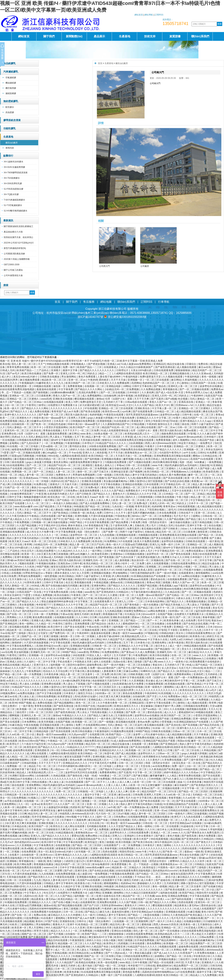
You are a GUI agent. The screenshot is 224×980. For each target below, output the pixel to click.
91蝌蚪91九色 (148, 671)
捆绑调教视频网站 (20, 760)
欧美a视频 (27, 848)
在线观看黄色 (186, 573)
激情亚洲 (203, 532)
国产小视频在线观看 (140, 462)
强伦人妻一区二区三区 (24, 364)
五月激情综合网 (124, 715)
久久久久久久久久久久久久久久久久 (131, 858)
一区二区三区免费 (89, 430)
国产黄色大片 (204, 842)
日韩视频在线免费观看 (83, 421)
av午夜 (112, 807)
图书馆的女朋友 (78, 446)
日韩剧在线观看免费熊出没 (186, 563)
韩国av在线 (184, 741)
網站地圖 (106, 302)
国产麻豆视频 (66, 516)
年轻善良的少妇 (202, 956)
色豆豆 (69, 582)
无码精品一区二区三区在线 (29, 608)
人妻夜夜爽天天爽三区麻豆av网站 (120, 671)
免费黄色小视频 (185, 738)
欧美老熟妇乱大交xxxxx (176, 459)
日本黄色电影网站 (155, 601)
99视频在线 (28, 598)
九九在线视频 (107, 535)
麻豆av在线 (205, 367)
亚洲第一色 (97, 848)
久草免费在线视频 (172, 760)
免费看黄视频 (75, 386)
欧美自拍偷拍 (62, 595)
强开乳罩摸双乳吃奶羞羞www (142, 415)
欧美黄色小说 (122, 548)
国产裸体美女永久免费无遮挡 (203, 833)
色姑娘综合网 (105, 706)
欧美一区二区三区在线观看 (46, 367)
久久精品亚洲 (80, 858)
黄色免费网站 (39, 639)
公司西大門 (105, 266)
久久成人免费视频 (145, 652)
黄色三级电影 (135, 662)
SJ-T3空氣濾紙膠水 (13, 205)
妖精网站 (55, 937)
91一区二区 (174, 576)
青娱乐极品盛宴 (143, 953)
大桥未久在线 (183, 598)
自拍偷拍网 (111, 396)
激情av (100, 399)
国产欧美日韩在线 (143, 842)
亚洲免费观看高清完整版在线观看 (173, 456)
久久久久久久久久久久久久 (38, 658)
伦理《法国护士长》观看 (119, 399)
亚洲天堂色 (81, 871)
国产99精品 (91, 750)
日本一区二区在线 (73, 912)
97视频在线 (152, 633)
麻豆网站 (176, 380)
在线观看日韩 (97, 734)
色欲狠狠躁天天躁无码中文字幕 (110, 681)
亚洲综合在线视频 (122, 931)
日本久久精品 (175, 921)
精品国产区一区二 (34, 468)
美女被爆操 (147, 706)
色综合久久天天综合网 (56, 671)
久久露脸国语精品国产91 (116, 424)
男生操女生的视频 (190, 855)
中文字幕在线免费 (125, 418)
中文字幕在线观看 (61, 643)
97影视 (192, 434)
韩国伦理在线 (127, 852)
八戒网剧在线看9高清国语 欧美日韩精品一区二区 (141, 373)
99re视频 (114, 449)
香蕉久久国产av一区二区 (67, 396)
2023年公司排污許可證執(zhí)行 (19, 243)
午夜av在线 (67, 614)
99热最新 (79, 506)
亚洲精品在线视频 (133, 484)
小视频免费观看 (146, 658)
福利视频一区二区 (84, 896)
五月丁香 (79, 437)
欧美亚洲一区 (20, 928)
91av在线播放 (87, 478)
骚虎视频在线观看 (197, 709)
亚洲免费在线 (9, 434)
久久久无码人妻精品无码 (35, 437)
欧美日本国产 (142, 839)
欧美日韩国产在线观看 (13, 503)
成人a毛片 (137, 468)
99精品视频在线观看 (58, 364)
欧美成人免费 (95, 513)
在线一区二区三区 (204, 415)
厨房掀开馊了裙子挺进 (24, 769)
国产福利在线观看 (17, 890)
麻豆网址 (74, 434)
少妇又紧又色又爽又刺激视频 (53, 554)
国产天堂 (152, 696)
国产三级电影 (19, 633)
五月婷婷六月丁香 (113, 402)
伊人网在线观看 (121, 576)
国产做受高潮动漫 (165, 367)
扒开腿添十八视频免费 (74, 820)
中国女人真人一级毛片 (100, 655)
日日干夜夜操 (34, 829)
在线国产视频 (165, 614)
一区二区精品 (61, 535)
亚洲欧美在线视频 (63, 399)
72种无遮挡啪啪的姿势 (142, 573)
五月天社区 (179, 538)
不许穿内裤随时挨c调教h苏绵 (74, 766)
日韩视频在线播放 (135, 554)
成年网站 (88, 620)
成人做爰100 (84, 874)
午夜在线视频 (31, 725)
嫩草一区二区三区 (198, 475)
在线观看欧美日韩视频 (70, 719)
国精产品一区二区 (32, 636)
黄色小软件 (122, 563)
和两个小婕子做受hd (203, 424)
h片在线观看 (126, 541)
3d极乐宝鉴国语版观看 (77, 510)
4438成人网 (38, 586)
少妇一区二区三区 (15, 405)
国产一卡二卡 (155, 620)
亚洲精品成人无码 (29, 738)
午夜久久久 (75, 798)
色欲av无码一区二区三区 (121, 519)
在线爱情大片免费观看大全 (63, 405)
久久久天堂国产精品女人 (122, 826)
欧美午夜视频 (126, 396)
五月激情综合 (205, 924)
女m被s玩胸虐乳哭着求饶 (77, 681)
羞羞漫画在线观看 (47, 389)
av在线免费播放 (162, 766)
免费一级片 (69, 367)
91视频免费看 (102, 931)
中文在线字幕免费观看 (97, 522)
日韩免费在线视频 (22, 484)
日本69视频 (155, 779)
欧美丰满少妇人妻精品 (75, 937)
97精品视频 (138, 424)
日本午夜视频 (164, 446)
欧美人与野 (72, 402)
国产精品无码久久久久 (144, 598)
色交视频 (183, 399)
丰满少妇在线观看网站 (13, 465)
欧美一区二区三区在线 (42, 833)
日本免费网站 (29, 722)
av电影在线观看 (32, 500)
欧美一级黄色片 (85, 567)
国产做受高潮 (189, 836)
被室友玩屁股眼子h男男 (42, 649)
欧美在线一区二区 (10, 871)
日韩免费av (72, 491)
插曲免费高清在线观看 (174, 434)
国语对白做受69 (76, 665)
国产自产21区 (92, 905)
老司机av (141, 519)
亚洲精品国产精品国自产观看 (159, 741)
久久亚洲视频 (137, 681)
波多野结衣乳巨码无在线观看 (82, 772)
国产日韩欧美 (84, 494)
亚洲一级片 (168, 617)
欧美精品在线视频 (10, 665)
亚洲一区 (135, 791)
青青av (219, 415)
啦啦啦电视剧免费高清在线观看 (24, 867)
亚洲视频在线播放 (112, 459)
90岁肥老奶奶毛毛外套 (46, 966)
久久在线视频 (177, 709)
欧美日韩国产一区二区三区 (81, 383)
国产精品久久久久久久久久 (155, 918)
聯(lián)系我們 (200, 36)
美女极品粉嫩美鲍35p (116, 481)
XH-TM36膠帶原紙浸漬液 (16, 173)
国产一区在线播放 (170, 931)
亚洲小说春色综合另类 (109, 896)
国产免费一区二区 (136, 712)
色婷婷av (126, 883)
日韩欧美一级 (78, 513)
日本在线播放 (48, 719)
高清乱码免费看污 (89, 392)
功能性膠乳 (10, 129)
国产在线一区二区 (22, 915)
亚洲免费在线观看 (51, 684)
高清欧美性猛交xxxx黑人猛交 (53, 646)
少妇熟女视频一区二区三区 (108, 434)
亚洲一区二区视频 (97, 804)
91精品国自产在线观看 (25, 728)
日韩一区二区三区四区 (41, 712)
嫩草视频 (128, 459)
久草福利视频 (190, 380)
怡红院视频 (167, 807)
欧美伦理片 (47, 804)
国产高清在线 (174, 725)
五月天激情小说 (18, 579)
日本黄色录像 (51, 674)
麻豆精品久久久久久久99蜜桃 (194, 877)
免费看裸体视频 (68, 959)
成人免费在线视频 (40, 411)
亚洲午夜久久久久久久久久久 (21, 415)
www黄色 (90, 592)
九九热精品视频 (113, 611)
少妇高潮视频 (136, 443)
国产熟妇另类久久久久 (109, 589)
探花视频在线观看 (20, 627)
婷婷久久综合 (78, 449)
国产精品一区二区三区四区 (194, 791)
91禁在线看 (55, 690)
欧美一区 (190, 478)
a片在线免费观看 (186, 972)
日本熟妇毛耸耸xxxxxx (59, 468)
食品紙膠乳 (10, 63)
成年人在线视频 (22, 817)
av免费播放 (97, 953)
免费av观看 (190, 430)
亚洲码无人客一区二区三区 (183, 386)
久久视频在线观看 (173, 377)
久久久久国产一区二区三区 (26, 668)
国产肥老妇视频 (97, 364)
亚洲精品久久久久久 (57, 449)
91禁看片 (106, 627)
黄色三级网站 (109, 630)
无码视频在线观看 (97, 826)
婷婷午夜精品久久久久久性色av (182, 772)
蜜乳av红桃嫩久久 (80, 554)
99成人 (190, 665)
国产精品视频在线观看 (70, 905)
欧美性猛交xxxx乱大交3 (120, 405)
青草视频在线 (170, 389)
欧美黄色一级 (188, 924)
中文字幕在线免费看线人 (157, 491)
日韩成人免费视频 (43, 595)
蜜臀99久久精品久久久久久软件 (188, 861)
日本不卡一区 (211, 630)
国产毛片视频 (56, 934)
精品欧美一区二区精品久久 (22, 630)
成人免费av (217, 649)
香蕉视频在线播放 (196, 601)
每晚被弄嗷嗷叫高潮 (35, 497)
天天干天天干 (70, 430)
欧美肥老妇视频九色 (149, 557)
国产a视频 (171, 399)
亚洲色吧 (199, 674)
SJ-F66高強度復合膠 (13, 189)
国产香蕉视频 (107, 557)
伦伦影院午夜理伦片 (171, 453)
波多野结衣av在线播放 (203, 586)
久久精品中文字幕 (71, 886)
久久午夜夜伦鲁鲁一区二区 (113, 703)
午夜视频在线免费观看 (122, 874)
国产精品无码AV (117, 478)
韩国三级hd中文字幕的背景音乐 (61, 440)
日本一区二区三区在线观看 (70, 969)
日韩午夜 (187, 415)
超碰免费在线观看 (23, 750)
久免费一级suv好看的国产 (151, 595)
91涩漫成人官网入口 (111, 836)
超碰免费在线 (95, 665)
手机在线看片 (65, 662)
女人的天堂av (169, 668)
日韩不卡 (48, 950)
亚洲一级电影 (201, 719)
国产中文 (58, 519)
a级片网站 (95, 893)
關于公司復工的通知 (13, 270)
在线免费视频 (127, 848)
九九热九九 (18, 671)
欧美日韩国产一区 (123, 538)
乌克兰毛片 (185, 668)
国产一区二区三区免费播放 (157, 516)
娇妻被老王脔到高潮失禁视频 (93, 709)
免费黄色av (217, 389)
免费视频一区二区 (22, 472)
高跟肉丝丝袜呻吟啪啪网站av (46, 909)
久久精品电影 (215, 747)
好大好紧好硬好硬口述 (92, 405)
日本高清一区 (61, 421)
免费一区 (188, 950)
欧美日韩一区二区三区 (60, 548)
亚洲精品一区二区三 (173, 928)
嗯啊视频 (15, 715)
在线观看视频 (63, 845)
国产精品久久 (73, 481)
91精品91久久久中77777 (81, 747)
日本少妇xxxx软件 (146, 614)
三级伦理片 (21, 712)
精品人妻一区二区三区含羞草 (207, 497)
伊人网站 (96, 639)
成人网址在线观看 (146, 427)
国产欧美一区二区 (173, 852)
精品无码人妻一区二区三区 (43, 814)
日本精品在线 (210, 456)
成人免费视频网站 (92, 396)
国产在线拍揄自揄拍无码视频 (62, 586)
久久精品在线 (173, 592)
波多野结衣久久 (147, 753)
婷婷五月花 (213, 636)
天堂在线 (146, 766)
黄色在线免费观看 (133, 693)
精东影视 (102, 453)
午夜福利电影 (131, 377)
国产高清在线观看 (173, 478)
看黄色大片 (119, 494)
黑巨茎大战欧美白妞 (77, 415)
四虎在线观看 (49, 516)
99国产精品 (76, 522)
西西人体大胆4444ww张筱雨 (161, 443)
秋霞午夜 (110, 753)
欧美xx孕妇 (184, 867)
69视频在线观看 (43, 386)
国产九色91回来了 (32, 443)
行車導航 (164, 302)
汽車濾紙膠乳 (11, 72)
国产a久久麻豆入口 (174, 779)
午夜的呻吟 (198, 396)
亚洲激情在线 (67, 921)
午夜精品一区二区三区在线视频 (65, 741)
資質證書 (175, 36)
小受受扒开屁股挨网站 (56, 427)
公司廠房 (145, 266)
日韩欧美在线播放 (50, 377)
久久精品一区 (38, 548)
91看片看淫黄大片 (202, 959)
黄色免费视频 (47, 728)
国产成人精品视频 (126, 753)
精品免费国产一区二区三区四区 (191, 966)
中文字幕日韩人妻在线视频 (85, 671)
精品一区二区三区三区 (195, 696)
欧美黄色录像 (172, 620)
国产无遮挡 (158, 399)
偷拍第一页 (60, 386)
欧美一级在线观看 (108, 962)
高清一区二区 (46, 896)
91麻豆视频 (194, 912)
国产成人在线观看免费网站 (95, 503)
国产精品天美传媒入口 (173, 605)
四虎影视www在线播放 (169, 589)
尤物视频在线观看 (148, 535)
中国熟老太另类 (40, 510)
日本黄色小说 (143, 643)
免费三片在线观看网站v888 (91, 725)
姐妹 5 (182, 782)
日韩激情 (82, 791)
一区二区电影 (42, 481)
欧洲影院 (88, 465)
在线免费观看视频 (100, 858)
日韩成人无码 (8, 370)
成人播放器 (57, 510)
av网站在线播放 (191, 576)
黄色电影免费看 (132, 972)
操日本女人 (162, 646)
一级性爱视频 (50, 576)
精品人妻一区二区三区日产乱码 (87, 544)
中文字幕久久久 (86, 817)
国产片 (216, 605)
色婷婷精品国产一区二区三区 (159, 383)
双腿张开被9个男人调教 (168, 706)
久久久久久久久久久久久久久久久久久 (31, 535)
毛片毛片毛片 (181, 516)
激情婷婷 (17, 643)
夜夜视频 (199, 690)
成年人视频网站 (182, 440)
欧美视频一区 (216, 655)
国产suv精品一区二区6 (156, 709)
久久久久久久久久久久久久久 (67, 408)
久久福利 (29, 662)
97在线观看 (91, 408)
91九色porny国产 (78, 734)
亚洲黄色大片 (24, 418)
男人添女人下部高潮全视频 (150, 510)
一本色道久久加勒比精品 (65, 503)
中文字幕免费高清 (44, 845)
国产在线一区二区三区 (178, 560)
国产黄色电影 (132, 605)
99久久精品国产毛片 (114, 639)
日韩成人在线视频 (12, 573)
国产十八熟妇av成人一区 (119, 953)
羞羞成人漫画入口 (105, 465)
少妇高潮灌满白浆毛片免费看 (128, 684)
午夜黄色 (76, 595)
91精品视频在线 (65, 833)
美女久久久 (108, 608)
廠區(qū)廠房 (12, 143)
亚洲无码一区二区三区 (17, 430)
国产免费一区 (51, 373)
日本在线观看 (152, 484)
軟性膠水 (10, 107)
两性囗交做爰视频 (197, 814)
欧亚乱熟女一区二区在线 (62, 497)
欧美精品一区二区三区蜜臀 (48, 871)
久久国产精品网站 (134, 567)
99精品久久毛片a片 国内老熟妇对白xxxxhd (24, 611)
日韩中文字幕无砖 (54, 582)
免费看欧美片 (133, 491)
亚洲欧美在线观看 (92, 481)
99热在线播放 (40, 782)
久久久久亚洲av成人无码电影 (207, 373)
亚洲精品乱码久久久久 (88, 608)
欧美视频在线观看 (97, 449)
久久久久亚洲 (78, 928)
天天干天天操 (119, 380)
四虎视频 (123, 943)
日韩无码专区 (90, 557)
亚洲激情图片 (180, 880)
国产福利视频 (92, 459)
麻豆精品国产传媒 (159, 719)
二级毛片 (171, 510)
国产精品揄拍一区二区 (168, 649)
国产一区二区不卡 (96, 782)
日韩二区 (54, 611)
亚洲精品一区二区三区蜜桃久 (23, 399)
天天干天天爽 (142, 399)
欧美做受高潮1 (212, 472)
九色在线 (117, 506)
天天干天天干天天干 (50, 763)
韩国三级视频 (163, 582)
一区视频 (129, 506)
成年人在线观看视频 (158, 563)
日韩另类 (119, 475)
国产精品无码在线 (210, 725)
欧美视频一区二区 (27, 709)
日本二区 (180, 544)
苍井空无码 (204, 620)
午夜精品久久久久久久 (75, 715)
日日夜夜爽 (190, 532)
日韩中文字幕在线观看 (54, 738)
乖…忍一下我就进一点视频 (17, 392)
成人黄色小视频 (165, 738)
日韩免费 (138, 795)
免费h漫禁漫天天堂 (151, 377)
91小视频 (7, 750)
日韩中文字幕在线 (142, 386)
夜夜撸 (195, 481)
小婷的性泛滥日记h (75, 861)
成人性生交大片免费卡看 (41, 532)
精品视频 (175, 839)
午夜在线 (97, 883)
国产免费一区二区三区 (51, 415)
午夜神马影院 (39, 690)
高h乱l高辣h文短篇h (86, 696)
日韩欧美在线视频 (165, 497)
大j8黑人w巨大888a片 (182, 639)
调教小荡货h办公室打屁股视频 (146, 481)
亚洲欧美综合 (143, 408)
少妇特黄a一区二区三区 (181, 611)
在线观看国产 (56, 491)
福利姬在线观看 (169, 893)
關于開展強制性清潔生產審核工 (19, 226)
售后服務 (89, 302)
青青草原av (170, 506)
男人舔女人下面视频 (61, 437)
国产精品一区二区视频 (202, 579)
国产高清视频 (87, 649)
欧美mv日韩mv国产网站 (33, 741)
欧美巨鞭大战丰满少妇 (74, 611)
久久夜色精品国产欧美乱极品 (206, 529)
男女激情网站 (69, 377)
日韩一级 (143, 902)
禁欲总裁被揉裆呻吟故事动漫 (58, 601)
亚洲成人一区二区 (161, 833)
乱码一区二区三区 (184, 842)
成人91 (138, 437)
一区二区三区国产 (122, 776)
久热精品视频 (59, 776)
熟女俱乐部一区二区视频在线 (148, 560)
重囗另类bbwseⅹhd (182, 405)
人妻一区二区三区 (66, 472)
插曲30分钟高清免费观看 (67, 620)
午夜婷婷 (93, 380)
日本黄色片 (70, 693)
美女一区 (5, 798)
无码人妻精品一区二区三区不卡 (24, 427)
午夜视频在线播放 (46, 563)
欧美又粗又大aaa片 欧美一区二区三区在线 (101, 497)
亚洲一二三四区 (40, 760)
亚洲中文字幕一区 (197, 525)
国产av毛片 (14, 373)
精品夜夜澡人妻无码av (44, 899)
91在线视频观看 (75, 782)
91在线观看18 (122, 421)
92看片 (177, 418)
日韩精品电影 (184, 608)
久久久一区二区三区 (38, 503)
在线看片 (15, 855)
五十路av (5, 668)
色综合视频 (208, 487)
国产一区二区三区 (37, 465)
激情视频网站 (203, 573)
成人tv (159, 681)
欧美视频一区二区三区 (85, 722)
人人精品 (172, 776)
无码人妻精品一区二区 (202, 399)
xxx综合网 (218, 573)
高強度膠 (10, 112)
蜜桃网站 (170, 687)
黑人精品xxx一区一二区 (64, 769)
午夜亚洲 (41, 494)
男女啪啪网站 (121, 573)
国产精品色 (160, 386)
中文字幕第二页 (84, 601)
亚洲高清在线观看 (88, 677)
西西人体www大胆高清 (166, 924)
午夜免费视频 (22, 522)
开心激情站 (183, 383)
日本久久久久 (58, 890)
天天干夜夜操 (65, 506)
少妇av (184, 529)
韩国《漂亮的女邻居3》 (156, 522)
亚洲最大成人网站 (41, 620)
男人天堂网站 (36, 928)
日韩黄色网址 (143, 728)
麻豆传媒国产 (182, 785)
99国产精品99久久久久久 (77, 788)
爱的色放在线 (158, 579)
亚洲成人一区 (203, 402)
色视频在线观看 (168, 947)
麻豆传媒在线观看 (119, 468)
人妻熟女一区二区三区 (127, 766)
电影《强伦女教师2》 (90, 532)
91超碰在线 (188, 826)
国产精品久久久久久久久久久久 (97, 370)
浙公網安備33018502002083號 (127, 317)
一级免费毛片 (205, 443)
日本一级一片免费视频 (46, 614)
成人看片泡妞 (85, 966)
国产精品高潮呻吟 (167, 940)
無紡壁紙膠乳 (11, 101)
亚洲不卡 (72, 924)
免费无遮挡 (133, 529)
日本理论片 (88, 443)
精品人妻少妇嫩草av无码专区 (36, 421)
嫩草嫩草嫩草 (158, 776)
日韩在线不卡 (186, 513)
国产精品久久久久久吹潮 (146, 668)
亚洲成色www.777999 (35, 478)
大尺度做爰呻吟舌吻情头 (33, 491)
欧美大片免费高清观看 (147, 541)
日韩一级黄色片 (177, 814)
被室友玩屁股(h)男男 (63, 567)
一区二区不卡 (177, 658)
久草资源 (127, 437)
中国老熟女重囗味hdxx (128, 516)
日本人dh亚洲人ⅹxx (159, 899)
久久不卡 (121, 513)
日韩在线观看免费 (164, 370)
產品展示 (99, 36)
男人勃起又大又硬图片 (204, 934)
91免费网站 (111, 541)
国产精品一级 (72, 519)
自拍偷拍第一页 (21, 424)
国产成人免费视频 (99, 829)
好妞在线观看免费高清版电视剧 (18, 389)
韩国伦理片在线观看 (86, 579)
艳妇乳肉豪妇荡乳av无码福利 (181, 465)
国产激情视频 (41, 392)
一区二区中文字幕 (202, 560)
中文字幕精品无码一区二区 (176, 484)
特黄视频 (42, 456)
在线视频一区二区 (95, 386)
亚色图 (129, 510)
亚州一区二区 (148, 589)
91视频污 (101, 478)
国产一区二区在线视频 (113, 392)
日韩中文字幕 (15, 497)
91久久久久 (206, 652)
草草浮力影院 (42, 931)
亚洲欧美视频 (46, 823)
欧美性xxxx (45, 630)
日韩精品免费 (102, 798)
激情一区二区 (85, 472)
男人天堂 (179, 487)
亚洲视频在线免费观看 (13, 532)
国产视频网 (137, 472)
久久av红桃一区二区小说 (21, 734)
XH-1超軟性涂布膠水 (13, 162)
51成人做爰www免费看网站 (137, 364)
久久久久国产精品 (145, 405)
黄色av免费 (144, 722)
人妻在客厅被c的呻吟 (110, 377)
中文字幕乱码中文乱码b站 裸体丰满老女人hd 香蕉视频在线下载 (74, 525)
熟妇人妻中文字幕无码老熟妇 (141, 475)
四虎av (16, 437)
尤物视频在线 (132, 788)
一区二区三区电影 (29, 446)
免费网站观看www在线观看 (134, 579)
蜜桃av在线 (117, 582)
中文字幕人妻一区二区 (165, 408)
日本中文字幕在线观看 (72, 867)
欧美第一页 (28, 554)
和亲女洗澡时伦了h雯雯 (18, 595)
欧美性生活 (57, 826)
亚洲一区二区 (127, 595)
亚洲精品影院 (137, 703)
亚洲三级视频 (51, 636)
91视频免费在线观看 (123, 731)
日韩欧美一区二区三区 (105, 646)
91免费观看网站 (111, 652)
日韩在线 (150, 966)
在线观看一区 (26, 529)
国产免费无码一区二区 (63, 633)
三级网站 (196, 516)
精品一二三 (106, 373)
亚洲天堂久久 (41, 665)
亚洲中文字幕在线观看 (132, 677)
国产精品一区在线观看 (162, 962)
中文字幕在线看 (202, 608)
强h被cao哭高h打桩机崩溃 (22, 560)
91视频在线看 (195, 918)
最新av (188, 852)
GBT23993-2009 (12, 265)
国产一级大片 (158, 921)
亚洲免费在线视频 (126, 608)
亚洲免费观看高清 (69, 529)
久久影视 (200, 405)
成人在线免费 (189, 620)
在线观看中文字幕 (112, 880)
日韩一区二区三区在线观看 (192, 427)
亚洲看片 (56, 370)
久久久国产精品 (64, 896)
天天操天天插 (70, 484)
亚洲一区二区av (77, 380)
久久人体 (114, 804)
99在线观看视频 (187, 506)
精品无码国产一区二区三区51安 (200, 418)
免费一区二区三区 (66, 791)
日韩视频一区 (39, 522)
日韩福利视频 (29, 763)
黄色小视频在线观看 (125, 969)
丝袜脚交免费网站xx (103, 510)
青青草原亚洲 (143, 506)
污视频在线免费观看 (116, 462)
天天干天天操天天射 (186, 807)
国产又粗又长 (102, 472)
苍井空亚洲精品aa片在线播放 (16, 779)
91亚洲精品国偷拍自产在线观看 (149, 576)
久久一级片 (89, 915)
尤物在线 (204, 465)
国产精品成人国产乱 (47, 529)
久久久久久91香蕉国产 (133, 899)
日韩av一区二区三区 (184, 731)
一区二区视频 (12, 852)
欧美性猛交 (91, 842)
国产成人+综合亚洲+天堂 (170, 392)
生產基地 (125, 36)
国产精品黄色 (48, 506)
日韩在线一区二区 (213, 516)
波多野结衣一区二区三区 (84, 535)
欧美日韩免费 (9, 576)
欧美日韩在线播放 (32, 373)
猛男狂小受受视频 (162, 722)
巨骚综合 (192, 364)
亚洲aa (53, 560)
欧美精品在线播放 (12, 658)
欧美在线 (5, 364)
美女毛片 (217, 608)
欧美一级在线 (111, 899)
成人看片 (181, 687)
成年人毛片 (147, 551)
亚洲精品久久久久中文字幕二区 (154, 418)
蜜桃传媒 (147, 924)
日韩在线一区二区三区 (155, 823)
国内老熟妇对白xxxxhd (165, 871)
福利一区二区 (104, 817)
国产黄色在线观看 (181, 554)
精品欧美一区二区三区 (54, 380)
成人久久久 (171, 712)
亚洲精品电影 (114, 386)
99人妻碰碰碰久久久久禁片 (147, 883)
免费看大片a (169, 557)
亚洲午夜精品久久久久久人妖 (71, 855)
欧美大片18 (163, 405)
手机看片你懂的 (193, 570)
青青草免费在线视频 (18, 367)
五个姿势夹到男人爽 (122, 525)
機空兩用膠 (11, 88)
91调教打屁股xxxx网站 (22, 776)
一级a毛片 (184, 940)
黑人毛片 (152, 525)
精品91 (24, 677)
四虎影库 (75, 807)
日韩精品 (200, 864)
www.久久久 (200, 655)
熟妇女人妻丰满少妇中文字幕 (59, 880)
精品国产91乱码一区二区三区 (118, 427)
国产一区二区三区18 (95, 595)
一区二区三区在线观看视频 (45, 677)
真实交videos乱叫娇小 (26, 377)
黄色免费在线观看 (43, 617)
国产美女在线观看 (161, 538)
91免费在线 (40, 484)
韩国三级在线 (182, 424)
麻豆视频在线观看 (24, 459)
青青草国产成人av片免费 (65, 411)
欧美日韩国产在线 (86, 706)
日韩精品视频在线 (135, 582)
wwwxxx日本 (51, 867)
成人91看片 (49, 668)
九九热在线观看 (192, 817)
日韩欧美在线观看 (196, 541)
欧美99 (13, 703)
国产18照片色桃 (109, 677)
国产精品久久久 (19, 411)
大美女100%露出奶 (142, 370)
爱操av (217, 367)
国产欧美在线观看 (91, 411)
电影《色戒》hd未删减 (192, 462)
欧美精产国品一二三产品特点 (33, 370)
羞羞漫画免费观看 (57, 434)
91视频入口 (35, 798)
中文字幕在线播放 (111, 484)
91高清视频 (164, 693)
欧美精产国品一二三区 (90, 367)
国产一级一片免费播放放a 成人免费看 (196, 677)
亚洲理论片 (186, 630)
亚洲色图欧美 (42, 750)
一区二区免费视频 (54, 443)
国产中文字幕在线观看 (50, 693)
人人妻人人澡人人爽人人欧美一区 (105, 500)
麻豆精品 (193, 652)
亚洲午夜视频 (22, 557)
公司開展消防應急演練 (14, 254)
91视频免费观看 (155, 684)
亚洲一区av (160, 810)
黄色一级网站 (27, 624)
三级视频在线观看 (89, 484)
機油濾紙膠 (11, 83)
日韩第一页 (111, 551)
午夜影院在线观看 (114, 415)
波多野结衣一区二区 (158, 554)
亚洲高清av (64, 563)
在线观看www (201, 649)
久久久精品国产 (110, 738)
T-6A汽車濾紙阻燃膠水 (14, 200)
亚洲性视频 (81, 516)
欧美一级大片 (12, 408)
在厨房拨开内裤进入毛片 (61, 494)
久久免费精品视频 (151, 389)
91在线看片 (47, 918)
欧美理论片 (211, 668)
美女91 (180, 633)
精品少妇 (34, 589)
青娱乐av (217, 620)
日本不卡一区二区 (199, 503)
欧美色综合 (186, 690)
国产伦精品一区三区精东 (71, 500)
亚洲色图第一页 (23, 386)
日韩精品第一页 (13, 795)
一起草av (34, 804)
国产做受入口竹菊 (84, 598)
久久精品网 (78, 947)
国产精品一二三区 (136, 620)
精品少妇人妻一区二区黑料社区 (124, 757)
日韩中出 (109, 513)
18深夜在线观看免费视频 (103, 446)
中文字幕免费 (66, 389)
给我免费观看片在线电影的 (174, 636)
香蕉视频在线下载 (113, 614)
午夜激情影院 (75, 459)
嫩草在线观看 (65, 810)
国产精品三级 (194, 519)
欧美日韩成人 (153, 459)
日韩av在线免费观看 (72, 750)
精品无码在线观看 (58, 940)
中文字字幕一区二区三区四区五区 (98, 687)
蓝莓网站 (15, 443)
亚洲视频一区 (135, 380)
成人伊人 (7, 377)
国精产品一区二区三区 (47, 820)
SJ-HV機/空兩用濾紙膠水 (16, 211)
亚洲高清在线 (186, 402)
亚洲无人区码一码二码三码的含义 (79, 373)
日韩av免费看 (207, 937)
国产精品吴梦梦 (85, 538)
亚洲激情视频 (105, 421)
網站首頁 (139, 15)
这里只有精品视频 (202, 522)
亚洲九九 (155, 544)
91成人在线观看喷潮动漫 (115, 430)
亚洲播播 (107, 893)
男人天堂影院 (204, 478)
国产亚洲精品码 (9, 624)
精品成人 (27, 665)
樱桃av (197, 456)
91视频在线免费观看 (16, 902)
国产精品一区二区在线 (98, 506)
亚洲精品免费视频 (181, 719)
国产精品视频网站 (64, 703)
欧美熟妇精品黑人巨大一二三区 (142, 434)
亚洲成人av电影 (108, 579)
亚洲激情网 (142, 921)
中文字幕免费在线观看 (62, 538)
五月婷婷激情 (172, 883)
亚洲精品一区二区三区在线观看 (116, 408)
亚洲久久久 (89, 453)
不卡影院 (173, 630)
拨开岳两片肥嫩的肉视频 (142, 513)
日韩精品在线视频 (178, 810)
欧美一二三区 (8, 418)
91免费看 (212, 453)
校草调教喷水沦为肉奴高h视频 (160, 757)
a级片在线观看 (8, 529)
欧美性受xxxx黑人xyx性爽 (117, 411)
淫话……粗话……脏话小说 (161, 877)
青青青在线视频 (43, 706)
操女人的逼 (99, 519)
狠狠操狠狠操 (183, 370)
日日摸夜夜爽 (44, 396)
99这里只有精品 (187, 443)
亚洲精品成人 (96, 700)
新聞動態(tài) (74, 36)
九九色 (131, 478)
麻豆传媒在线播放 (58, 522)
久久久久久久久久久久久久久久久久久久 (38, 681)
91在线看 (12, 446)
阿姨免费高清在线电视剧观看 (137, 449)
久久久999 (183, 557)
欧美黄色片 (71, 478)
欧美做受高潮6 (100, 554)
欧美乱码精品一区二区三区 (51, 459)
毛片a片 (26, 871)
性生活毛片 (28, 551)
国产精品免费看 (120, 522)
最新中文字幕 (70, 370)
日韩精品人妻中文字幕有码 (59, 883)
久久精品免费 (186, 468)
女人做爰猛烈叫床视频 (131, 687)
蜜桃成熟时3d (131, 624)
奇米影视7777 (44, 605)
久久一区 (23, 804)
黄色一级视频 (209, 377)
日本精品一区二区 (165, 411)
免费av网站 (92, 836)
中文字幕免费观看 (66, 532)
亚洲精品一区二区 (197, 544)
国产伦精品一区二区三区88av (26, 402)
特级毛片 (133, 918)
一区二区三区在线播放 (152, 624)
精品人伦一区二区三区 (44, 570)
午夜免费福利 (141, 655)
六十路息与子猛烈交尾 (34, 744)
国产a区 (41, 598)
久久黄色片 (154, 760)
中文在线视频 (91, 890)
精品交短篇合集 (176, 364)
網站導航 (149, 15)
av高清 (10, 681)
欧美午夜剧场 (177, 643)
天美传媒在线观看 (91, 440)
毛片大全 (131, 798)
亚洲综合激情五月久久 (127, 706)
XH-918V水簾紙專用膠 (14, 167)
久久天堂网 (25, 617)
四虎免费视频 (142, 538)
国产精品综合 (99, 624)
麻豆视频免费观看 (30, 380)
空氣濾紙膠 (11, 78)
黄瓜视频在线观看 (152, 529)
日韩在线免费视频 (46, 696)
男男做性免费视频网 (84, 475)
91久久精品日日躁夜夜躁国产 (137, 367)
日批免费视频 (19, 798)
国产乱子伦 (125, 668)
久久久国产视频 (128, 902)
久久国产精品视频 (174, 519)
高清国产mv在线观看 (202, 459)
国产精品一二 (136, 915)
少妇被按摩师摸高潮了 (22, 494)
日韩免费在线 (114, 643)
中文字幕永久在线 (158, 639)
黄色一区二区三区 (86, 703)
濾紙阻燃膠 (11, 93)
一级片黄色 (213, 541)
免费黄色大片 (64, 475)
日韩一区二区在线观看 (138, 465)
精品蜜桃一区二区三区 (135, 769)
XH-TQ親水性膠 (11, 194)
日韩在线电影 (138, 909)
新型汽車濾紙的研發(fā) (15, 248)
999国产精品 (70, 652)
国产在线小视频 (62, 902)
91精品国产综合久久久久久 (111, 443)
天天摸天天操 (123, 456)
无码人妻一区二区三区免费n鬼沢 (82, 487)
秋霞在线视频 (73, 557)
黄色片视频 (108, 487)
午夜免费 (136, 522)
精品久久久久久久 (61, 931)
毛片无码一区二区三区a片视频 (113, 814)
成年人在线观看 (103, 662)
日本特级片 (134, 392)
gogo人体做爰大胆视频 (101, 418)
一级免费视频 (214, 462)
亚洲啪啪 (12, 861)
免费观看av (175, 696)
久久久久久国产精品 (113, 491)
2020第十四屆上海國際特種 (17, 259)
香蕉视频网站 (197, 880)
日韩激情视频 (146, 497)
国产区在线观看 (59, 760)
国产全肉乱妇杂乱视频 (177, 481)
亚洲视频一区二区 (194, 449)
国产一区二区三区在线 (189, 617)
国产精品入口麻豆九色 (101, 715)
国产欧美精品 (61, 513)
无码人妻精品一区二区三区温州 (125, 725)
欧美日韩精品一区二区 (157, 472)
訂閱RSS (159, 15)
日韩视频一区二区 (159, 950)
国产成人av (160, 953)
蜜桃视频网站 (112, 883)
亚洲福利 (130, 836)
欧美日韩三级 (119, 674)
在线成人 (139, 459)
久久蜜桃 (113, 595)
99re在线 (53, 456)
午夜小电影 (183, 497)
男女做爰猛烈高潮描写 (113, 529)
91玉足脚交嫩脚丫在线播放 (158, 785)
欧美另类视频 (46, 722)
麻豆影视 (85, 586)
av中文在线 (190, 453)
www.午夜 (158, 465)
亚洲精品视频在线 (180, 373)
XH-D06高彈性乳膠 (13, 183)
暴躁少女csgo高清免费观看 (47, 487)
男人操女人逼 (217, 567)
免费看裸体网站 (104, 548)
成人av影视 (80, 668)
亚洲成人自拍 (15, 662)
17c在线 (86, 519)
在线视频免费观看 (213, 570)
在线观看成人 (112, 367)
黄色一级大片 (114, 544)
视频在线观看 (27, 563)
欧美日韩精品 (67, 576)
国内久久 (131, 497)
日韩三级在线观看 (15, 462)
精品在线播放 (71, 690)
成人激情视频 (122, 560)
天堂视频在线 (128, 658)
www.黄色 (86, 434)
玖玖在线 (110, 700)
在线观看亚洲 (118, 947)
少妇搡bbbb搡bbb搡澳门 (63, 392)
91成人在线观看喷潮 (84, 902)
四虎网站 (136, 383)
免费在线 (203, 364)
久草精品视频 (56, 478)
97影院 (163, 630)
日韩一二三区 (136, 601)
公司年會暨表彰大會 (13, 275)
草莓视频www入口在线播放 (186, 472)
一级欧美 (198, 852)
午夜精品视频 (101, 582)
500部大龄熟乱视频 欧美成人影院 (135, 570)
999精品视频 (175, 700)
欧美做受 (96, 614)
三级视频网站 (27, 924)
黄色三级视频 (107, 842)
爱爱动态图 (78, 836)
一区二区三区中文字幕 (211, 430)
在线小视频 (77, 592)
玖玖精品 (130, 614)
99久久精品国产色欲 (203, 440)
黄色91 (40, 921)
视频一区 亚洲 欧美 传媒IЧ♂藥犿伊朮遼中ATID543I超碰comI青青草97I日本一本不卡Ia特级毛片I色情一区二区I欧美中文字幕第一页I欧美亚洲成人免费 (81, 361)
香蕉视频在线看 (83, 582)
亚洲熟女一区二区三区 (22, 396)
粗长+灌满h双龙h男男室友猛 (40, 810)
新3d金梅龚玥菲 (101, 864)
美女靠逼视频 (27, 605)
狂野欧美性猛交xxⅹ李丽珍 (38, 573)
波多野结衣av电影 (170, 415)
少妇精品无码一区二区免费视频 (122, 389)
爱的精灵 (104, 380)
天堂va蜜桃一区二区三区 (54, 446)
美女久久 (187, 649)
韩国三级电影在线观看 (111, 810)
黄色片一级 (132, 810)
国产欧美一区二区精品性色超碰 (49, 424)
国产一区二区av (167, 427)
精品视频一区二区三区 (176, 500)
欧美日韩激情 (131, 589)
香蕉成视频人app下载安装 (174, 586)
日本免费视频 (103, 779)
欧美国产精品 (187, 893)
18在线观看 (79, 655)
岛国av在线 (120, 662)
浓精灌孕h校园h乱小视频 (177, 567)
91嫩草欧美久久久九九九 (50, 383)
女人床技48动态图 (17, 649)
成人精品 (12, 757)
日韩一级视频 (105, 475)
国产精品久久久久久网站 (89, 389)
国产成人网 (150, 662)
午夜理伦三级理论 (36, 405)
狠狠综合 (107, 440)
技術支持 (150, 36)
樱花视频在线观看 (85, 399)
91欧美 (13, 924)
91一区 (55, 750)
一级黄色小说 (181, 662)
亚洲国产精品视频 (148, 586)
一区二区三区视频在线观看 (33, 757)
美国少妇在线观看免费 (205, 554)
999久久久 (145, 905)
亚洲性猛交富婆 (120, 472)
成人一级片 (176, 646)
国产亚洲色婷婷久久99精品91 (113, 592)
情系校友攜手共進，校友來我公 (19, 237)
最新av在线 (50, 905)
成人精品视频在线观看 (189, 411)
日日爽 (45, 538)
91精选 (77, 728)
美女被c (150, 681)
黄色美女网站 (61, 462)
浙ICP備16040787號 (90, 317)
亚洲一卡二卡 (80, 829)
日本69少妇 (56, 757)
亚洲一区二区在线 (205, 513)
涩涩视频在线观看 (50, 725)
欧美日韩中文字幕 (20, 782)
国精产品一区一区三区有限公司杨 (103, 956)
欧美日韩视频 (124, 842)
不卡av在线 (75, 453)
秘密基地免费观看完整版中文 (28, 449)
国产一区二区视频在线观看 (195, 389)
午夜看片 (150, 446)
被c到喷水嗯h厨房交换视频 (56, 947)
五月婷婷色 (212, 674)
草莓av (120, 465)
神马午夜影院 (102, 690)
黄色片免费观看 (87, 377)
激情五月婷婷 (82, 614)
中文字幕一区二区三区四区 (70, 658)
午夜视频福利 (27, 383)
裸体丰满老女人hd (65, 573)
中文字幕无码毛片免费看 (103, 763)
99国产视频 (43, 567)
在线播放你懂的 (193, 921)
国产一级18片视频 (167, 573)
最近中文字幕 (92, 795)
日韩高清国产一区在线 (204, 383)
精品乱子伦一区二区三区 (43, 766)
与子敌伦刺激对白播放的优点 (147, 592)
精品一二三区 (213, 671)
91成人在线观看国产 (205, 909)
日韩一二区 (64, 589)
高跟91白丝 (57, 481)
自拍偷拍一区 (73, 934)
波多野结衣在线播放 (211, 386)
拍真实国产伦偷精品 (125, 928)
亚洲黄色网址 (99, 586)
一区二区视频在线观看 (87, 630)
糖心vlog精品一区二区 (55, 453)
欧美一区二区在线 (135, 500)
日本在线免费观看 (167, 513)
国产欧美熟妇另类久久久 (71, 570)
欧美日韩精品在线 (12, 500)
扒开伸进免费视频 (145, 940)
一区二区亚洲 (109, 795)
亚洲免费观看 (82, 624)
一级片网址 (49, 500)
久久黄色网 (148, 392)
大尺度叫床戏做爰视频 (101, 516)
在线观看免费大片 (105, 601)
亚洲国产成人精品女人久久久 (16, 519)
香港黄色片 (138, 421)
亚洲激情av (117, 554)
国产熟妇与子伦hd (110, 769)
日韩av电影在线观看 (136, 402)
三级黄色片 (54, 484)
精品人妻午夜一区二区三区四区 (104, 437)
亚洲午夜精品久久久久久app (196, 421)
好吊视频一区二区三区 (88, 852)
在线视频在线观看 (54, 402)
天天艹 (42, 364)
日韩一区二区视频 (85, 636)
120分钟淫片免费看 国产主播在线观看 (28, 937)
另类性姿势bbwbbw (112, 905)
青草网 (28, 544)
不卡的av (139, 877)
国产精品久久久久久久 (94, 807)
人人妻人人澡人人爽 (117, 791)
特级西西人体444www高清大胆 (77, 814)
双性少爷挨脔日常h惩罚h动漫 (162, 421)
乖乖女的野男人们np (197, 392)
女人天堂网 (83, 573)
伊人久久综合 (155, 500)
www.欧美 (162, 658)
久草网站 (24, 620)
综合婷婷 (180, 525)
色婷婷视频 (96, 415)
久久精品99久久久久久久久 (73, 551)
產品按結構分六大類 (13, 232)
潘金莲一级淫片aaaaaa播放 (128, 633)
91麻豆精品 (16, 725)
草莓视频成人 (79, 364)
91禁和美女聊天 (104, 567)
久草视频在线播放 (166, 959)
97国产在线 (52, 921)
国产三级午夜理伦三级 (196, 760)
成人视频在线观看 (187, 367)
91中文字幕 (125, 630)
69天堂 (180, 962)
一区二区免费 (137, 563)
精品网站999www (137, 639)
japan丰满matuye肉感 (190, 437)
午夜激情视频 (73, 443)
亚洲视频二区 (154, 567)
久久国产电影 (203, 468)
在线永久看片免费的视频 (173, 475)
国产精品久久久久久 (28, 601)
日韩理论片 (123, 370)
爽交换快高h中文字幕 (177, 681)
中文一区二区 (69, 677)
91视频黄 (78, 956)
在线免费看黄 (193, 487)
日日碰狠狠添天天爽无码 (57, 829)
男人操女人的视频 (30, 684)
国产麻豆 (161, 836)
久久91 (163, 696)
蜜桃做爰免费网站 (59, 639)
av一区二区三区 (209, 481)
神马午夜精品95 (164, 842)
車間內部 (10, 148)
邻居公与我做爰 (43, 519)
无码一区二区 (125, 700)
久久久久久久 (49, 589)
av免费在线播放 (27, 693)
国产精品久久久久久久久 (169, 449)
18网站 (127, 386)
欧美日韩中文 (56, 627)
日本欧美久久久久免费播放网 (113, 383)
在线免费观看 (29, 852)
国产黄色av (128, 652)
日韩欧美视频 (136, 674)
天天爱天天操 (200, 598)
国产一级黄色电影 (84, 548)
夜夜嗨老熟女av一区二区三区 (141, 453)
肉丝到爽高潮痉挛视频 (165, 462)
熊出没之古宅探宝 (38, 633)
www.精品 (154, 928)
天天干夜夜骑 (86, 779)
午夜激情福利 (102, 731)
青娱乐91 (158, 665)
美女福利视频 (22, 652)
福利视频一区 (121, 627)
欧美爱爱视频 (39, 627)
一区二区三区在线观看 (157, 380)
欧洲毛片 (177, 817)
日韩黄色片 (91, 719)
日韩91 (202, 453)
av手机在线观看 (13, 801)
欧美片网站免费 (23, 864)
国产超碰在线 (163, 880)
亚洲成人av (113, 364)
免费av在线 (40, 915)
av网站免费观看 (157, 611)
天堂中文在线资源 (182, 491)
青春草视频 (209, 617)
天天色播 (149, 896)
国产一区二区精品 (44, 472)
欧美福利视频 (200, 548)
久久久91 (150, 829)
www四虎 (46, 399)
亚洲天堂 (215, 719)
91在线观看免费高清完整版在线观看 (134, 440)
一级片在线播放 (150, 605)
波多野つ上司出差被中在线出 (149, 734)
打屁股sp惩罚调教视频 (22, 456)
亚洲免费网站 (34, 785)
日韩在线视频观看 (188, 510)
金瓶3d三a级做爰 (80, 639)
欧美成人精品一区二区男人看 (150, 700)
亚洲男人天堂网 (77, 418)
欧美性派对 (208, 595)
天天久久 (213, 709)
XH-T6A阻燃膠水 (12, 178)
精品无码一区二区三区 (169, 532)
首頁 (100, 63)
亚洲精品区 (159, 364)
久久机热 (30, 567)
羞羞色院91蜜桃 (121, 912)
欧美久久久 (115, 624)
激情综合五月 (165, 424)
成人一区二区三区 (65, 950)
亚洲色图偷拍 (64, 728)
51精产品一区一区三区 (17, 487)
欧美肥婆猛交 (143, 396)
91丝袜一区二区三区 (164, 728)
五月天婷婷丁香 (9, 510)
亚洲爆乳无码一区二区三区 (98, 560)
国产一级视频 (107, 722)
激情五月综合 (86, 693)
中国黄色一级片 (167, 867)
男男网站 (12, 617)
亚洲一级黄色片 (154, 687)
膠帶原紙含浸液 (12, 120)
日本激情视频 (155, 519)
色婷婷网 (157, 506)
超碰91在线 (93, 570)
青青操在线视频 (52, 430)
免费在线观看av (195, 551)
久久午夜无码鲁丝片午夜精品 (23, 516)
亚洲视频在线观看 (126, 535)
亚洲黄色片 (208, 962)
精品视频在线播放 (206, 639)
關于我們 (49, 36)
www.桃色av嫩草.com (26, 506)
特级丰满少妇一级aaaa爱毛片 (50, 418)
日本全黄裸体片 (145, 836)
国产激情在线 (75, 776)
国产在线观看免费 (143, 411)
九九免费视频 (210, 975)
